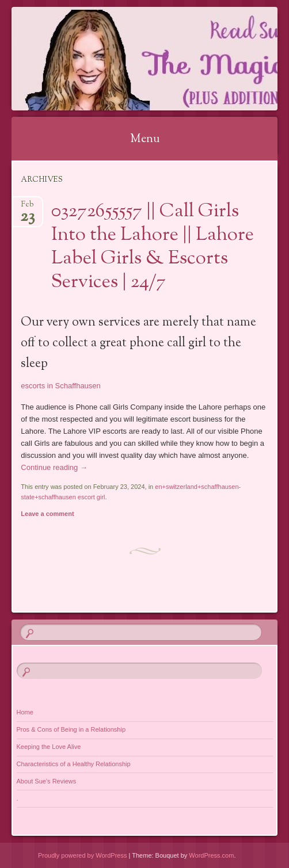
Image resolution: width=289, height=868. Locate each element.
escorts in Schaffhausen (61, 386)
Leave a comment (47, 514)
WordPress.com (211, 855)
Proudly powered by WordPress (82, 855)
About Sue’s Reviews (47, 781)
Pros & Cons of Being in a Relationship (71, 729)
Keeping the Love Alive (49, 747)
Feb (27, 208)
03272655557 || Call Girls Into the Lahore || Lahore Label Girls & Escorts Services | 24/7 (153, 247)
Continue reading (54, 467)
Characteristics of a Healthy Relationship (74, 764)
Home (25, 712)
